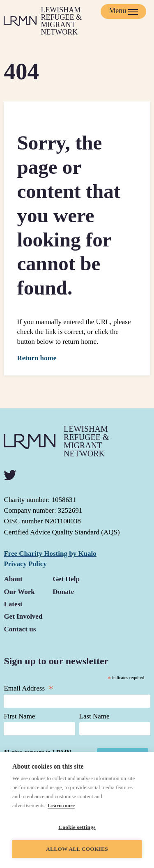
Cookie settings (77, 827)
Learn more (61, 805)
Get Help (66, 579)
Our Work (19, 592)
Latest (13, 604)
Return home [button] (37, 358)
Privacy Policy (25, 564)
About (13, 579)
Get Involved (23, 616)
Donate (63, 592)
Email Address (29, 688)
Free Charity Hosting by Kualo (50, 554)
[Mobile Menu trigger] (123, 12)
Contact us (20, 629)
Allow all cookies (77, 849)
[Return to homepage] (53, 21)
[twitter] (10, 475)
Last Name (94, 716)
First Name (19, 716)
